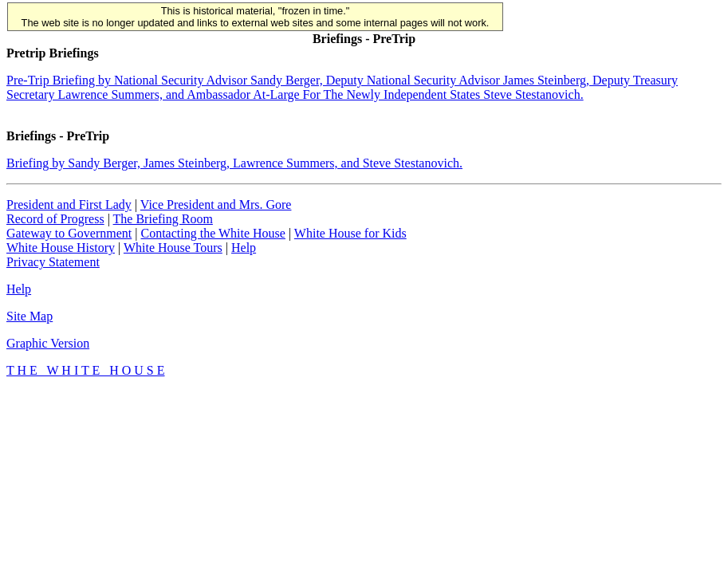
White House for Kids (350, 233)
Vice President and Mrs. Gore (216, 204)
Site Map (30, 316)
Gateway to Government (69, 233)
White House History (61, 248)
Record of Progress (55, 219)
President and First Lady (69, 204)
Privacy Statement (53, 262)
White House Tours (173, 248)
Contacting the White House (212, 233)
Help (244, 248)
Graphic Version (48, 343)
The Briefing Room (163, 219)
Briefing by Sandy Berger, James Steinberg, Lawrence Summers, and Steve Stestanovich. (234, 163)
